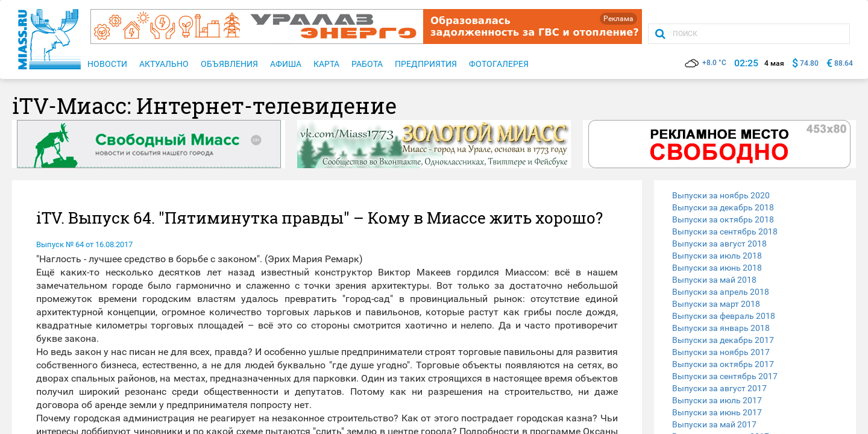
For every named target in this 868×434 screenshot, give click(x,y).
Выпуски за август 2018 (719, 244)
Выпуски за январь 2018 (721, 328)
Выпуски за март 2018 (716, 304)
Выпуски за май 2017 (714, 424)
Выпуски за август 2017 (719, 388)
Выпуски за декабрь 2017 (723, 340)
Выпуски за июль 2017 (717, 400)
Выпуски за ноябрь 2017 (721, 352)
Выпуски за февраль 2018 (724, 316)
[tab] (755, 195)
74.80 (809, 63)
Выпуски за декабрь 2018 (723, 207)
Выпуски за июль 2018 (717, 256)
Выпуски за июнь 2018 (717, 268)
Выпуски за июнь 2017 (717, 412)
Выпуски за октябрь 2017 (723, 364)
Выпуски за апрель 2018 (721, 292)
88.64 (844, 63)
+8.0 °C (706, 63)
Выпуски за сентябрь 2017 (725, 376)
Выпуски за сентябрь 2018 (725, 231)
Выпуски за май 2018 (714, 280)
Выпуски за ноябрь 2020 (721, 195)
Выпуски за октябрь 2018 (723, 219)
